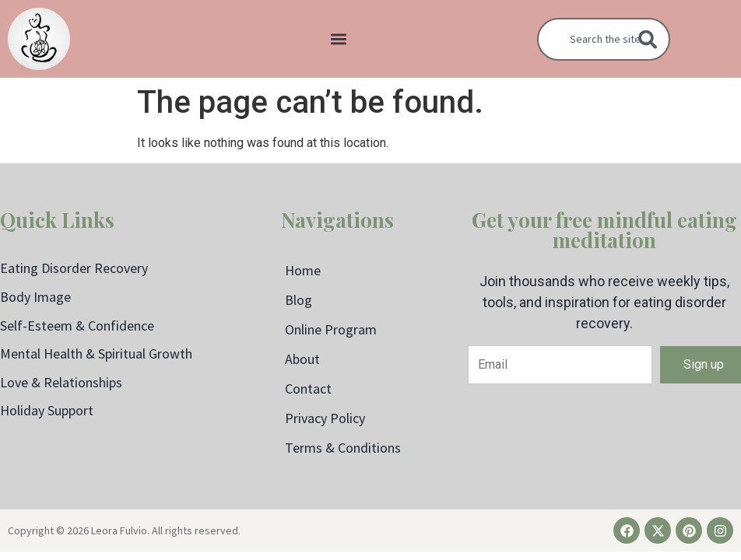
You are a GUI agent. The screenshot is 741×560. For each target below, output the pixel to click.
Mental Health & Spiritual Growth (96, 353)
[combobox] (603, 39)
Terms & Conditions (343, 448)
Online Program (331, 329)
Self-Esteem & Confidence (77, 325)
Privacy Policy (325, 418)
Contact (308, 388)
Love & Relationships (61, 382)
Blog (299, 300)
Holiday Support (47, 410)
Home (303, 270)
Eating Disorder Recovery (74, 268)
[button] (339, 39)
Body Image (35, 297)
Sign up (704, 364)
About (302, 359)
